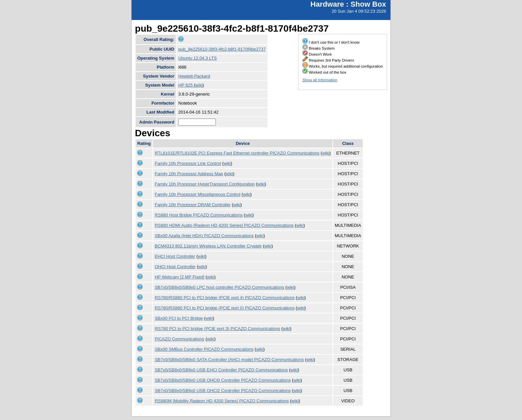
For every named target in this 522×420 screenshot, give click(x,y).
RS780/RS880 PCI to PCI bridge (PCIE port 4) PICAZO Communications (225, 298)
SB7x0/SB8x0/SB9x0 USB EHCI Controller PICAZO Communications (221, 370)
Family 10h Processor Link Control (188, 163)
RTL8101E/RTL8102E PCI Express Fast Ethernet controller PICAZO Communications (237, 153)
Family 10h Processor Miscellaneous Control (197, 194)
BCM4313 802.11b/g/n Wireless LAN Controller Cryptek (208, 246)
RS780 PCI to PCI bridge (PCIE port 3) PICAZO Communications (217, 329)
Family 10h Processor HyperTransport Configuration (205, 184)
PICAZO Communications (179, 339)
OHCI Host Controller (175, 267)
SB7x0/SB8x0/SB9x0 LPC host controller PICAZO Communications (219, 287)
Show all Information (320, 80)
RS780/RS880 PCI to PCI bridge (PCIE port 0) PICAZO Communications (225, 308)
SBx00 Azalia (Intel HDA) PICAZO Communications (204, 236)
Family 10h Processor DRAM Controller (193, 205)
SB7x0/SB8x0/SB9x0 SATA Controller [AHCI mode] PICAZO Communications (229, 360)
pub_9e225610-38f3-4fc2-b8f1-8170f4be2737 (222, 49)
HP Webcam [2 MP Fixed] (179, 277)
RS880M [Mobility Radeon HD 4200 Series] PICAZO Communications (222, 401)
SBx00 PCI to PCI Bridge (179, 318)
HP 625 (186, 85)
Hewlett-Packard (194, 76)
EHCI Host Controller (175, 256)
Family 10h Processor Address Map (189, 174)
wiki (199, 85)
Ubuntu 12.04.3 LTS (197, 58)
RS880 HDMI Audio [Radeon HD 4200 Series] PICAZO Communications (224, 225)
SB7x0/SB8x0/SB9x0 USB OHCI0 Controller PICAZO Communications (223, 380)
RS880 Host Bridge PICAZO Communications (199, 215)
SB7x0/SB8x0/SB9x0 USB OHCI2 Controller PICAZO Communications (223, 391)
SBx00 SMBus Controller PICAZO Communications (204, 349)
